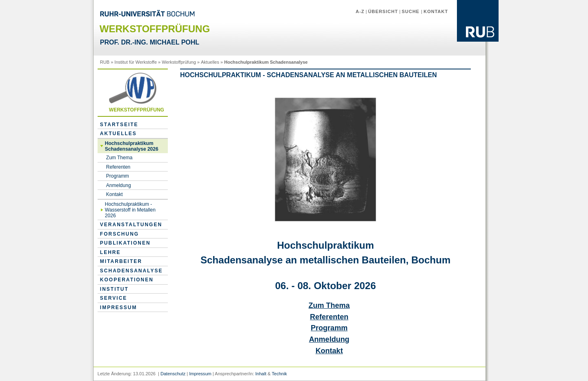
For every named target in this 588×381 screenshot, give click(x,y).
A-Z (360, 11)
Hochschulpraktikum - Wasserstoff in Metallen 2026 (130, 210)
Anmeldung (119, 185)
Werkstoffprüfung (179, 62)
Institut (114, 289)
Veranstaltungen (131, 225)
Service (114, 298)
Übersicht (383, 11)
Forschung (119, 234)
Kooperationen (127, 280)
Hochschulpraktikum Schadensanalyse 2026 (132, 146)
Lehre (110, 252)
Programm (118, 176)
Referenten (118, 167)
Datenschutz (173, 374)
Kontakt (436, 11)
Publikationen (125, 243)
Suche (412, 11)
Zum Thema (119, 158)
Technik (280, 374)
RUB (105, 62)
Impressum (119, 307)
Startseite (119, 125)
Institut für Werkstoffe (136, 62)
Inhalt (261, 374)
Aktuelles (210, 62)
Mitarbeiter (121, 261)
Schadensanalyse (131, 271)
